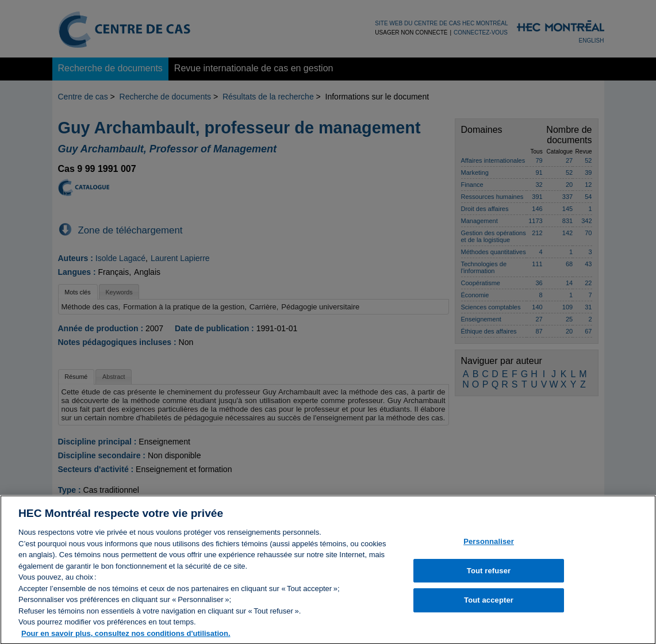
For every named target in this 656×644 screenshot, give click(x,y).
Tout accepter (489, 604)
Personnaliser (489, 545)
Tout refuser (489, 575)
